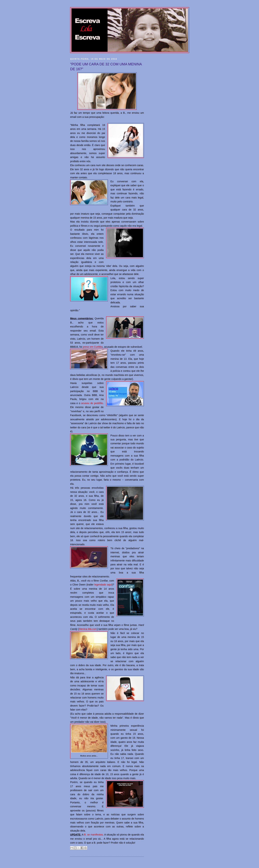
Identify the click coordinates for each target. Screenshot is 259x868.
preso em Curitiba (93, 347)
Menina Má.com (88, 629)
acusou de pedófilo (92, 403)
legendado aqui (103, 585)
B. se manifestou (93, 835)
